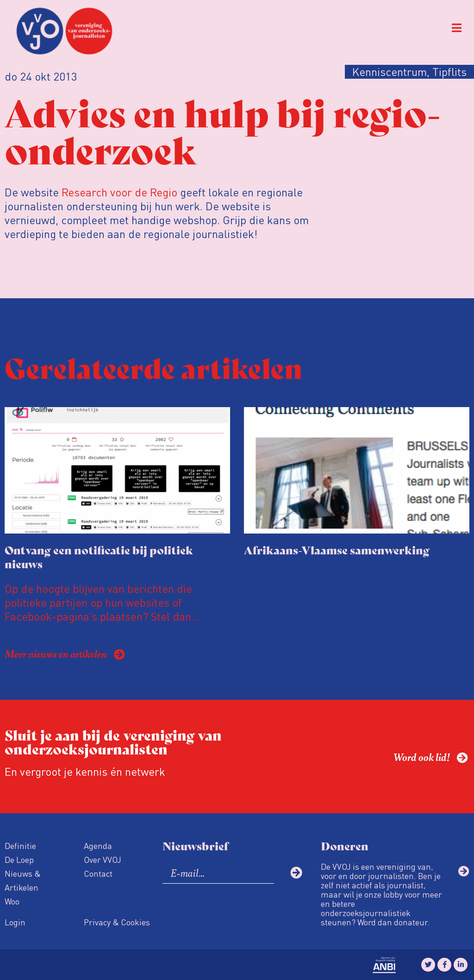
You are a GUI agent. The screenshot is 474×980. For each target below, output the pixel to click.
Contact (98, 873)
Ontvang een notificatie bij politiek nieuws (99, 556)
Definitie (20, 845)
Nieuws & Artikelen (23, 880)
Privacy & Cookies (117, 922)
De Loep (19, 859)
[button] (457, 28)
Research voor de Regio (119, 192)
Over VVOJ (103, 859)
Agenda (98, 845)
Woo (12, 901)
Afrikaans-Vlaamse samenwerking (337, 550)
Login (15, 922)
